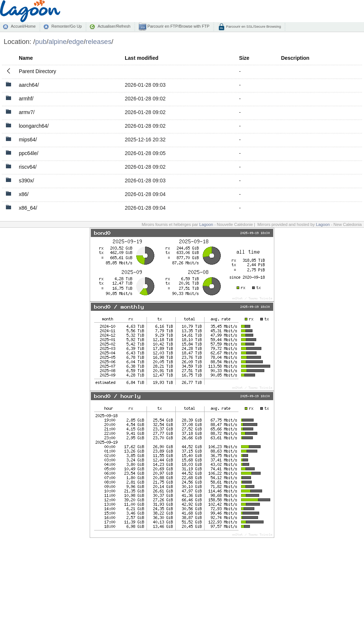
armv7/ (27, 112)
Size (244, 58)
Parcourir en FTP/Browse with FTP (178, 26)
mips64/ (28, 140)
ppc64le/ (29, 153)
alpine (57, 42)
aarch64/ (29, 85)
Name (26, 58)
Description (295, 58)
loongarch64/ (34, 126)
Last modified (142, 58)
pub (41, 42)
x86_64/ (28, 208)
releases (99, 42)
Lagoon (206, 224)
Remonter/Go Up (66, 26)
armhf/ (26, 99)
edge (76, 42)
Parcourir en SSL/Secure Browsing (253, 26)
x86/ (24, 194)
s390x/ (26, 181)
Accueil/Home (23, 26)
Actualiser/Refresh (114, 26)
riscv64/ (28, 167)
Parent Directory (37, 71)
